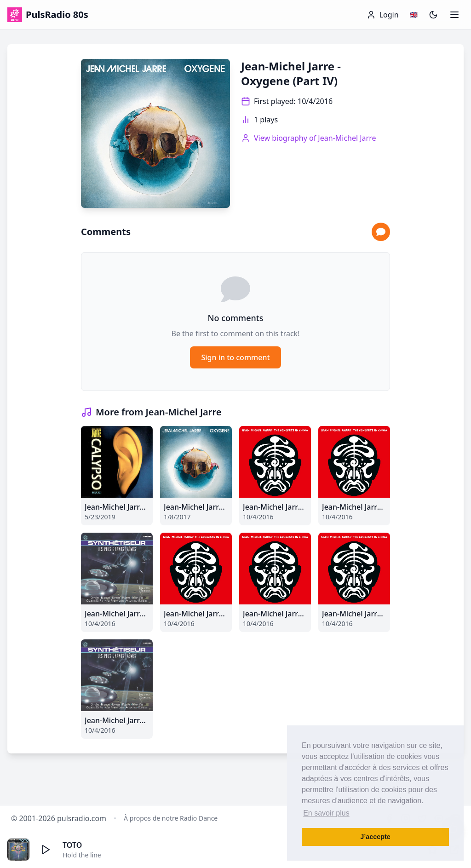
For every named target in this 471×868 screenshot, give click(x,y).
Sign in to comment (235, 357)
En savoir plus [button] (326, 813)
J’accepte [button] (375, 837)
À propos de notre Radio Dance (171, 818)
